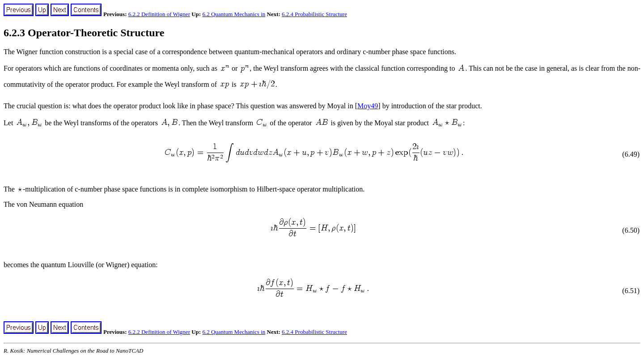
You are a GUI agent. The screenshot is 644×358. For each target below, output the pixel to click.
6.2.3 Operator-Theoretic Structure (84, 33)
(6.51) (631, 291)
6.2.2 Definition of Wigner (159, 14)
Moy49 (368, 106)
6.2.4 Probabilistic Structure (314, 14)
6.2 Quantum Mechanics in (234, 14)
